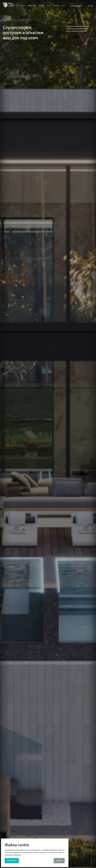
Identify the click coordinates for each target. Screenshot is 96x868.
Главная (5, 20)
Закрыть (59, 861)
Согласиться (12, 861)
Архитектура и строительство (19, 20)
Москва (72, 4)
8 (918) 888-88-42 (76, 6)
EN (92, 6)
